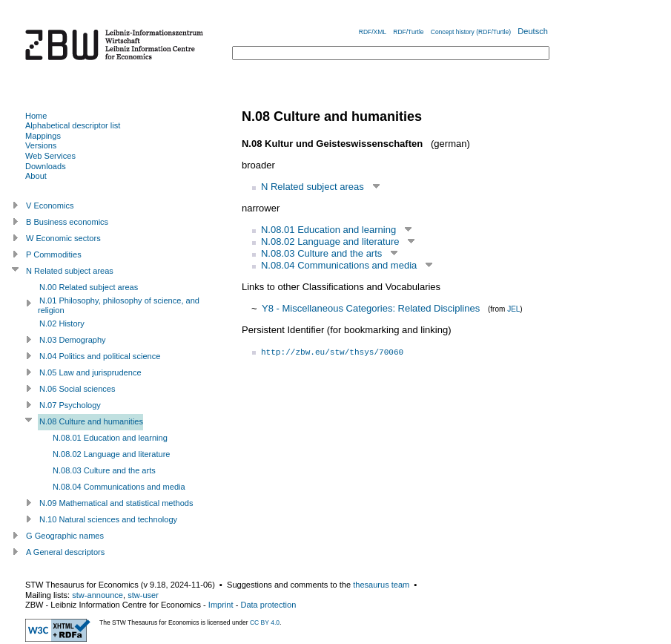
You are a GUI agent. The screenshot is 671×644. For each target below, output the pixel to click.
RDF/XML (373, 32)
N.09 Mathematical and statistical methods (116, 503)
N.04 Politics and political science (100, 356)
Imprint (221, 605)
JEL (513, 309)
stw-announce (97, 595)
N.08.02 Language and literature (330, 241)
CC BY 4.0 (265, 622)
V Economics (50, 206)
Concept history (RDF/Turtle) (471, 32)
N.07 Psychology (70, 405)
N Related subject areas (313, 187)
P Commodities (54, 254)
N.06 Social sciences (77, 389)
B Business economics (67, 222)
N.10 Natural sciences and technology (108, 519)
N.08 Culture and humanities (91, 421)
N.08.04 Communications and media (339, 265)
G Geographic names (65, 536)
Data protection (268, 605)
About (36, 176)
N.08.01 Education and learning (328, 230)
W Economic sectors (63, 238)
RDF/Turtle (408, 32)
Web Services (50, 156)
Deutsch (533, 31)
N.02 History (62, 323)
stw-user (143, 595)
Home (36, 116)
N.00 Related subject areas (89, 287)
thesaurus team (381, 585)
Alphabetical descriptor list (73, 125)
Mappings (43, 136)
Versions (41, 145)
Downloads (46, 166)
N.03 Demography (73, 340)
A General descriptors (65, 552)
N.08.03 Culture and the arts (321, 253)
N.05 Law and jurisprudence (90, 372)
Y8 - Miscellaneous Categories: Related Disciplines (371, 308)
